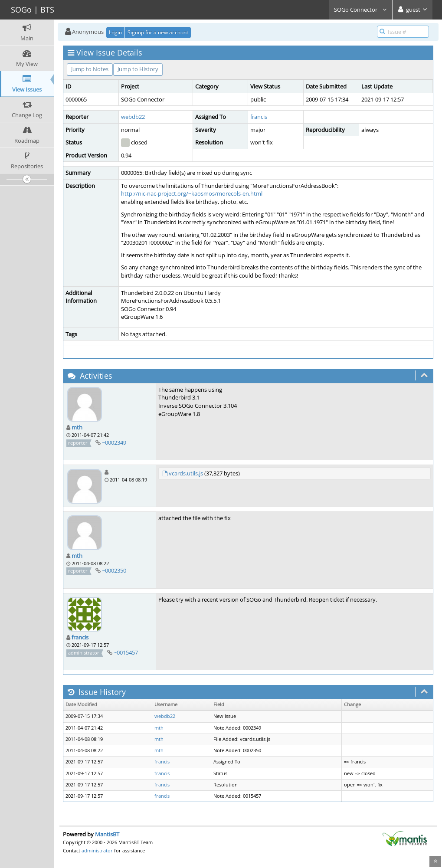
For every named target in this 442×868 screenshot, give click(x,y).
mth (77, 427)
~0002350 (114, 570)
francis (259, 117)
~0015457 (126, 652)
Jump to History (138, 69)
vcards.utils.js (186, 473)
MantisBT (107, 834)
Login (115, 32)
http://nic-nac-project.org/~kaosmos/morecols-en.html (192, 193)
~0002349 (114, 442)
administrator (97, 850)
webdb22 (133, 117)
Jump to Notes (90, 69)
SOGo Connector (361, 10)
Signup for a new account (158, 32)
